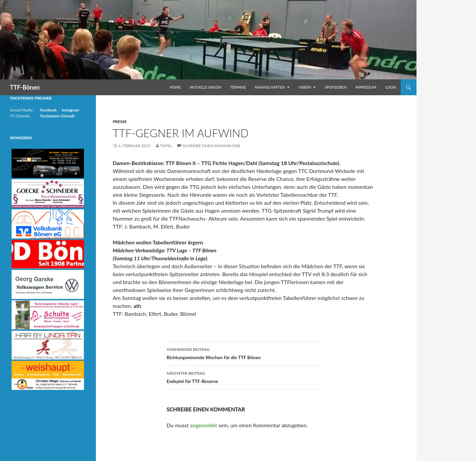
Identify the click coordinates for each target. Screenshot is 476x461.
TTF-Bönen (25, 87)
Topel (166, 146)
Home (175, 87)
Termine (238, 87)
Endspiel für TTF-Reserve (245, 377)
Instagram (70, 110)
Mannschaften (270, 87)
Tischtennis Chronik (57, 116)
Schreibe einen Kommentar (211, 146)
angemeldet (204, 425)
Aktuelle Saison (206, 87)
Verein (305, 87)
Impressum (366, 87)
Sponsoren (336, 87)
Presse (120, 122)
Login (391, 87)
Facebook (48, 110)
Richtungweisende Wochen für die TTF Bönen (245, 353)
